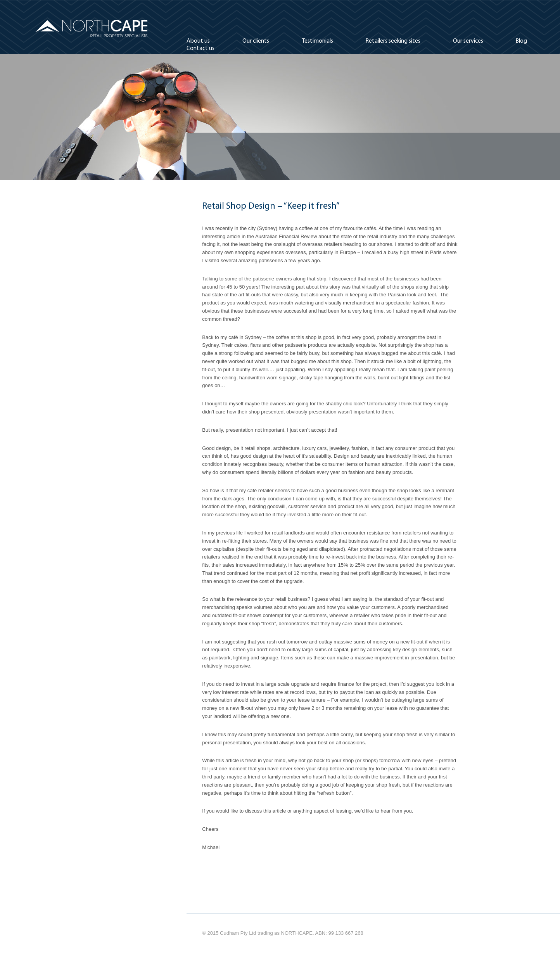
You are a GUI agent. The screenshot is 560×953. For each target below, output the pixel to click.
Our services (468, 41)
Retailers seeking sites (393, 41)
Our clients (256, 41)
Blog (521, 41)
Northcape (92, 29)
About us (198, 41)
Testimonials (317, 41)
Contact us (200, 48)
